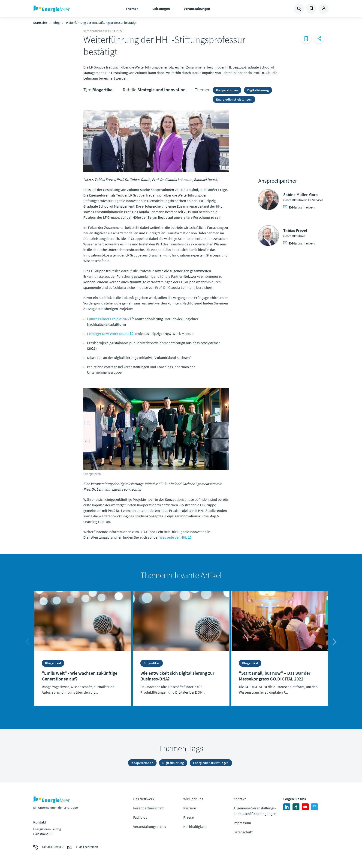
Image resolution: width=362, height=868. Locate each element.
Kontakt (240, 799)
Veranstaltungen (197, 9)
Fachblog (140, 817)
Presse (189, 817)
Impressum (242, 823)
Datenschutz (243, 832)
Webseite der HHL (173, 537)
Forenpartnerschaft (148, 808)
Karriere (190, 808)
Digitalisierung (258, 90)
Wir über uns (193, 799)
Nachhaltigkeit (195, 826)
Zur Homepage (66, 9)
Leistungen (161, 9)
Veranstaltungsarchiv (150, 826)
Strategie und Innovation (161, 90)
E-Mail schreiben (299, 207)
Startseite (40, 23)
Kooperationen (227, 90)
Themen (132, 9)
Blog (56, 23)
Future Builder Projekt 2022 (108, 319)
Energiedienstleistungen (234, 99)
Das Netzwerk (144, 799)
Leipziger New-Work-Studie (108, 334)
